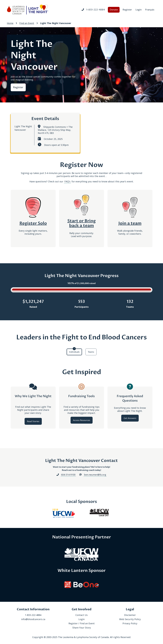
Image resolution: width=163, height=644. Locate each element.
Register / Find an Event (82, 623)
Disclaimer (130, 615)
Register (127, 10)
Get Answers (130, 418)
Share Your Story (82, 628)
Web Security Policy (130, 619)
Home (10, 23)
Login (139, 10)
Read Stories (33, 421)
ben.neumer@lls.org (95, 475)
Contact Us (81, 615)
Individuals (74, 352)
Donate (114, 10)
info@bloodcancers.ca (33, 619)
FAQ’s (67, 181)
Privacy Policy (130, 623)
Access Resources (82, 420)
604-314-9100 (68, 475)
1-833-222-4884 (93, 10)
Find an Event (27, 23)
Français (150, 10)
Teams (91, 352)
